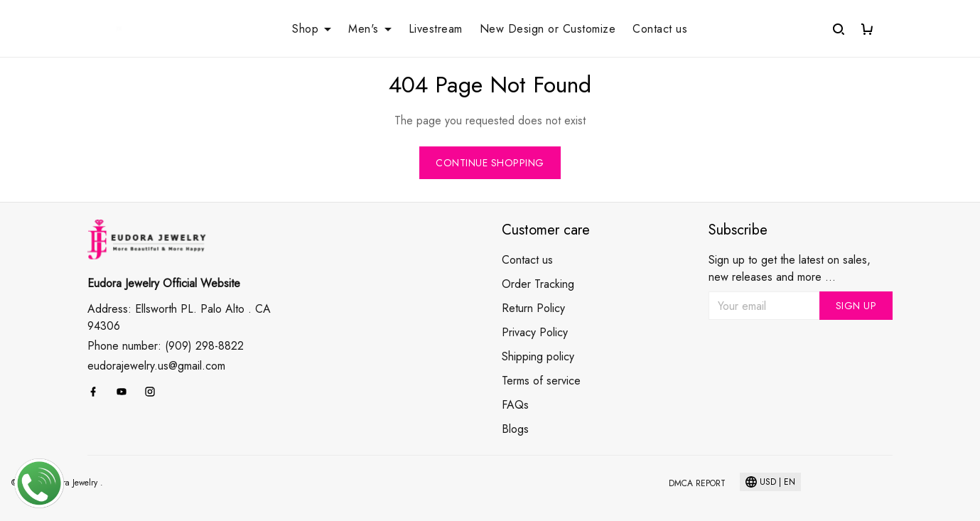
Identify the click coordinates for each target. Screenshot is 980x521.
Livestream (436, 29)
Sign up (856, 306)
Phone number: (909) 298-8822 (166, 346)
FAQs (515, 405)
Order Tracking (538, 284)
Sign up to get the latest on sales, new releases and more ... (790, 268)
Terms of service (541, 381)
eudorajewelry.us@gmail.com (156, 366)
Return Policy (533, 308)
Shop (312, 29)
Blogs (515, 429)
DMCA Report (697, 483)
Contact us (660, 29)
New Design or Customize (548, 29)
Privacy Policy (535, 332)
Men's (370, 29)
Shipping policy (538, 356)
